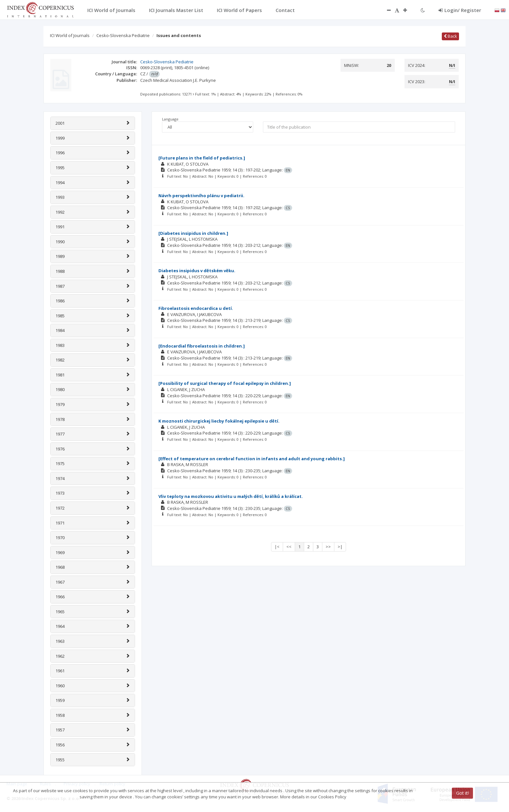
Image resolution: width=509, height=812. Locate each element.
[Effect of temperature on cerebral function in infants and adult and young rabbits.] (252, 459)
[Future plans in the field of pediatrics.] (202, 158)
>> (328, 547)
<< (289, 547)
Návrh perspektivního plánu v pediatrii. (201, 196)
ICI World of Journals (70, 35)
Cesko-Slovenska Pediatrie (123, 35)
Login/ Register (460, 10)
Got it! (462, 793)
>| (340, 547)
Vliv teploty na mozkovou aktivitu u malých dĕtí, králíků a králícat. (231, 496)
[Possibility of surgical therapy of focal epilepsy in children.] (225, 383)
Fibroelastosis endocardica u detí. (196, 308)
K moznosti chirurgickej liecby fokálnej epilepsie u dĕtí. (219, 421)
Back (450, 36)
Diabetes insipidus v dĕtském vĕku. (197, 271)
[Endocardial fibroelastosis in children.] (202, 346)
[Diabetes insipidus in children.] (193, 233)
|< (277, 547)
